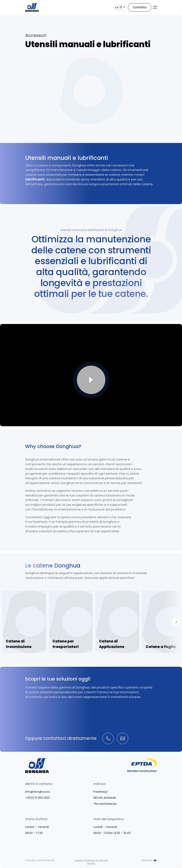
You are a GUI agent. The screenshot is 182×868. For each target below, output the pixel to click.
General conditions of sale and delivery (91, 862)
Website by (147, 860)
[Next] (176, 622)
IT (119, 7)
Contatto (140, 7)
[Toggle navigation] (155, 7)
